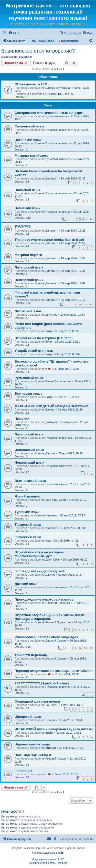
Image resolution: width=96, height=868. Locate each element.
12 (91, 304)
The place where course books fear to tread (49, 240)
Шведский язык (28, 717)
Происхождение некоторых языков (44, 599)
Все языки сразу (28, 393)
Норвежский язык (29, 462)
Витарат (51, 748)
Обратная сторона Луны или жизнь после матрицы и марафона (50, 617)
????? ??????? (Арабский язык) (42, 683)
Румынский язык (29, 378)
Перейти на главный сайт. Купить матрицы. (48, 24)
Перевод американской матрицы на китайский (54, 671)
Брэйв (49, 733)
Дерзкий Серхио (56, 641)
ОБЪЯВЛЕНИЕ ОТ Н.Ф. (58, 94)
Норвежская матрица (32, 744)
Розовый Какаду (56, 759)
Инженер (51, 515)
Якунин (50, 720)
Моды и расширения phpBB (48, 859)
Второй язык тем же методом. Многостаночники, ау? (40, 554)
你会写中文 (23, 227)
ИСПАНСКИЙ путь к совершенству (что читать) (54, 729)
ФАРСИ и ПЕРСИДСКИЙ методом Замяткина (52, 406)
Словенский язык (29, 126)
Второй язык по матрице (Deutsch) (44, 338)
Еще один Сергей (57, 500)
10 (91, 219)
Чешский (22, 419)
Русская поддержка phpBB (48, 853)
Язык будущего (27, 496)
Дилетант (51, 178)
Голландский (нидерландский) (40, 571)
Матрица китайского (31, 156)
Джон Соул (52, 560)
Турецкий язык (27, 512)
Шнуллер (51, 315)
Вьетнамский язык (30, 481)
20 (80, 648)
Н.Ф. (48, 369)
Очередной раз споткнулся (37, 701)
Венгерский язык (29, 280)
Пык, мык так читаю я (33, 755)
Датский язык (26, 584)
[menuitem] (14, 33)
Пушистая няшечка (58, 116)
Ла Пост (51, 705)
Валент (50, 410)
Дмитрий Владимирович (61, 422)
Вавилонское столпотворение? (38, 51)
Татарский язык (28, 525)
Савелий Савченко (58, 603)
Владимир (25, 57)
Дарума (50, 453)
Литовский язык (28, 311)
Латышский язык (29, 267)
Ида (48, 541)
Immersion (23, 771)
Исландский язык (29, 450)
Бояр (49, 331)
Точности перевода (31, 655)
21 (86, 648)
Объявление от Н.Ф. (31, 84)
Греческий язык (28, 537)
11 (86, 304)
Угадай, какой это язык (34, 351)
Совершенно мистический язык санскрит (49, 113)
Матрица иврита (28, 255)
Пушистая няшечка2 (59, 438)
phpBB (39, 848)
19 (75, 648)
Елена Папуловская (58, 88)
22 (91, 648)
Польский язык (27, 190)
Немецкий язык (27, 208)
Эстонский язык (28, 140)
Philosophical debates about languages (46, 637)
